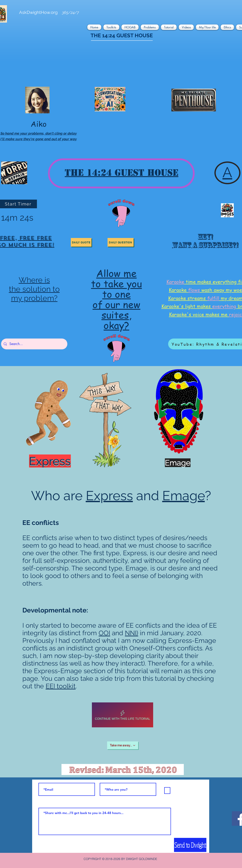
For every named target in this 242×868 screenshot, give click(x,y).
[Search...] (34, 344)
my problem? (34, 298)
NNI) (132, 633)
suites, (116, 315)
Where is (34, 280)
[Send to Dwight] (190, 845)
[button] (95, 27)
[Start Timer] (18, 204)
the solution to (34, 289)
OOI (104, 633)
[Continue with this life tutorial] (123, 715)
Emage (184, 496)
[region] (204, 242)
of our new (116, 304)
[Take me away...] (123, 745)
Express (109, 496)
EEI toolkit (61, 686)
